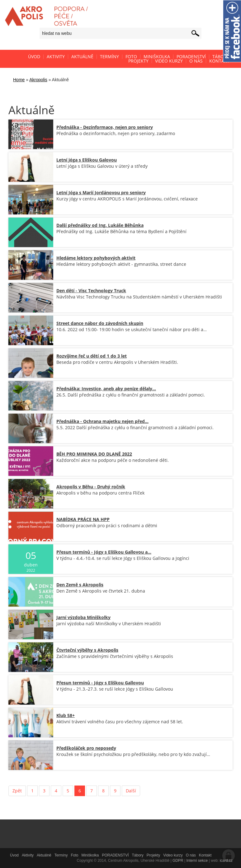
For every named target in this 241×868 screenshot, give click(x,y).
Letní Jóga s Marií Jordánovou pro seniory (101, 192)
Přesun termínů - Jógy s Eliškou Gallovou (100, 683)
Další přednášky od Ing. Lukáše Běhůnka (100, 225)
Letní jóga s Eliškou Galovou (87, 160)
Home (19, 80)
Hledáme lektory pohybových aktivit (96, 258)
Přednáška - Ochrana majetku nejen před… (102, 421)
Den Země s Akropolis (80, 585)
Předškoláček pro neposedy (86, 748)
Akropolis (38, 80)
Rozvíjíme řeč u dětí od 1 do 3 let (92, 356)
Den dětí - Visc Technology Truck (91, 291)
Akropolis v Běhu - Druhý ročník (91, 487)
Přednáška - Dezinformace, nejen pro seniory (105, 127)
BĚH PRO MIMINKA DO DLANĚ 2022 (94, 454)
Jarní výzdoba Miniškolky (83, 617)
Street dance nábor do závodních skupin (100, 323)
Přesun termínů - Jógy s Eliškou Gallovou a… (104, 552)
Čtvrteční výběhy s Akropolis (87, 650)
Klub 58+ (66, 715)
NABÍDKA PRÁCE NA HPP (83, 519)
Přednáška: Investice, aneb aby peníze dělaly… (106, 389)
